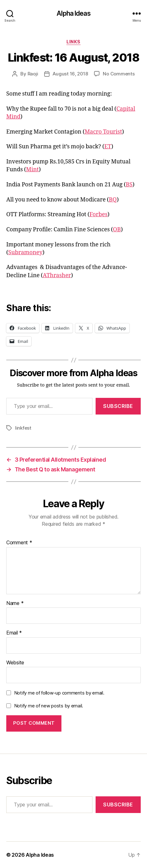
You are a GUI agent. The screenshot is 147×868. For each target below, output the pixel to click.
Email (14, 633)
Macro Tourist (103, 132)
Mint (32, 170)
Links (73, 42)
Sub (13, 253)
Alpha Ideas (73, 13)
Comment (19, 543)
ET (108, 147)
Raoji (33, 74)
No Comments (119, 74)
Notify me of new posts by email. (49, 706)
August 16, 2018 (70, 74)
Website (15, 663)
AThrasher (57, 275)
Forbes (98, 214)
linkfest (23, 428)
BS (129, 185)
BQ (113, 200)
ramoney (31, 253)
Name (15, 603)
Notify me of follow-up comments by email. (59, 693)
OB (117, 230)
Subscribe (118, 406)
